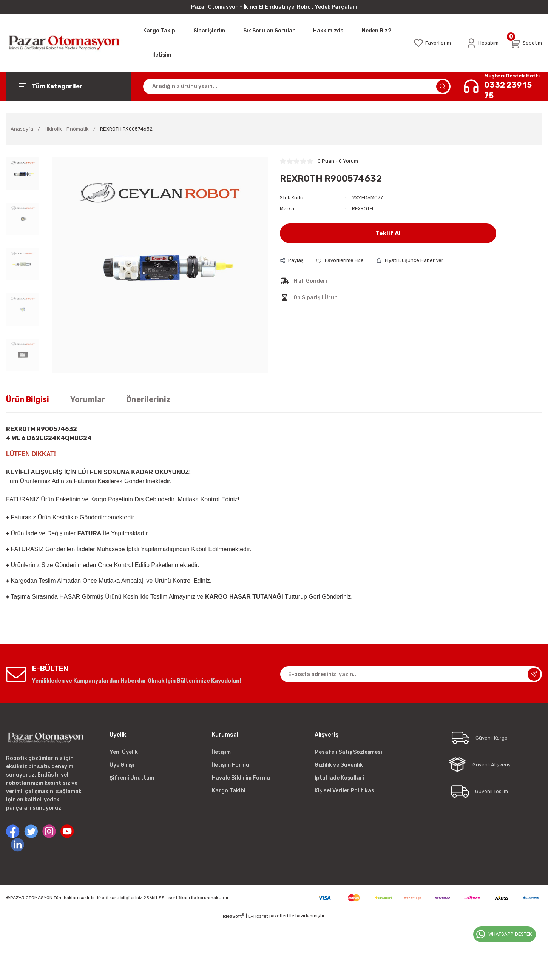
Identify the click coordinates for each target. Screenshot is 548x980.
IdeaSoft (234, 916)
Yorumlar (88, 399)
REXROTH (363, 209)
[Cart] (526, 43)
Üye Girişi (122, 765)
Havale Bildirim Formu (241, 778)
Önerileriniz (148, 399)
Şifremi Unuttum (132, 778)
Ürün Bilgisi (28, 399)
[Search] (297, 86)
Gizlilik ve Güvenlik (339, 765)
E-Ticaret (258, 916)
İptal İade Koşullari (339, 778)
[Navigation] (69, 86)
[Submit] (534, 674)
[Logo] (69, 43)
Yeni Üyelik (124, 752)
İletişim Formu (231, 765)
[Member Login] (482, 43)
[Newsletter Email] (411, 674)
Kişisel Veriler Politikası (345, 791)
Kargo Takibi (229, 791)
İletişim (221, 752)
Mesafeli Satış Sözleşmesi (348, 752)
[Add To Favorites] (340, 260)
